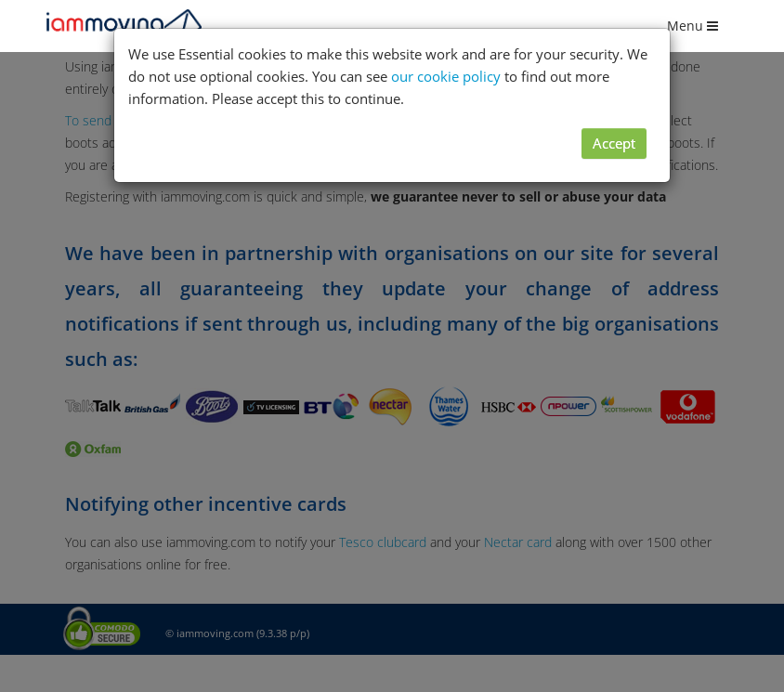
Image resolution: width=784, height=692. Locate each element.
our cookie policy (446, 76)
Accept (614, 143)
